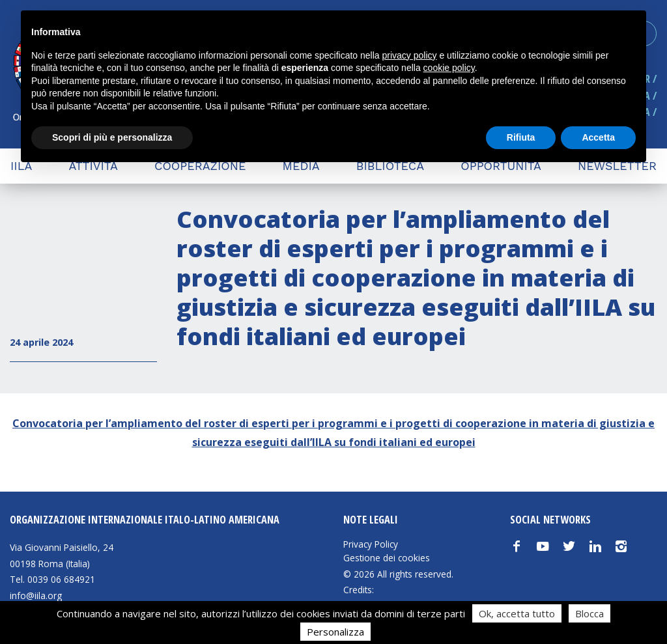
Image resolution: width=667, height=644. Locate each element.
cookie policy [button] (449, 68)
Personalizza (335, 632)
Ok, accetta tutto (517, 613)
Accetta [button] (598, 137)
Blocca (589, 613)
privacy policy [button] (410, 55)
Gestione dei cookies (387, 558)
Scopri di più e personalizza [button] (112, 137)
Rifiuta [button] (521, 137)
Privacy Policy (371, 544)
